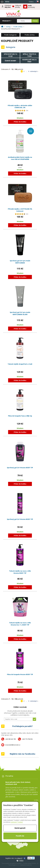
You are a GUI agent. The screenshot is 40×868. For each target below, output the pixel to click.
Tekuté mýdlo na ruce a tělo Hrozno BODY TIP (20, 572)
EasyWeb (19, 863)
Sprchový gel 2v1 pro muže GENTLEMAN (20, 262)
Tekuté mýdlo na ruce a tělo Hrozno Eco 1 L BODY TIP (20, 624)
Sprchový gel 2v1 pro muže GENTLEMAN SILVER (20, 313)
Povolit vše (20, 836)
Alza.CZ (20, 858)
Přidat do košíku (20, 122)
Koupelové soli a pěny (29, 61)
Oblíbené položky (18, 6)
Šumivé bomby (10, 61)
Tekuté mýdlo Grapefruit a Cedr (20, 364)
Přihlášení (8, 6)
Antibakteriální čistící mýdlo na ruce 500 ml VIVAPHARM (20, 158)
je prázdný (31, 6)
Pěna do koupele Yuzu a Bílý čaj (20, 416)
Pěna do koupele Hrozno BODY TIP (20, 674)
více (37, 800)
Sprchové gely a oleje (11, 55)
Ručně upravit (20, 828)
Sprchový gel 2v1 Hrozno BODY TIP (20, 468)
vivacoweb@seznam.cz (13, 745)
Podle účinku (30, 35)
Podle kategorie (10, 35)
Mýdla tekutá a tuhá (29, 55)
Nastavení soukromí (26, 865)
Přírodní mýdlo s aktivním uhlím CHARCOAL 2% (20, 107)
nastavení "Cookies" (17, 822)
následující (33, 71)
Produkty (6, 21)
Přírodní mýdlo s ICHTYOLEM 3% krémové (20, 210)
